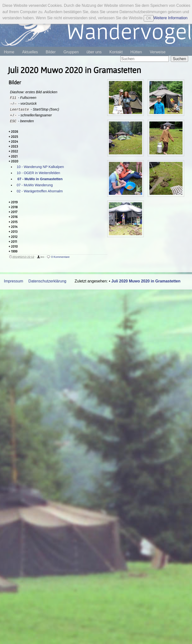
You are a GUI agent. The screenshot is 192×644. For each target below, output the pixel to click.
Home (9, 52)
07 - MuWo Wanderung (35, 185)
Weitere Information (170, 18)
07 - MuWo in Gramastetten (40, 179)
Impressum (14, 281)
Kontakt (116, 52)
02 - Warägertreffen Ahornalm (40, 191)
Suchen (179, 59)
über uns (94, 52)
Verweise (158, 52)
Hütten (136, 52)
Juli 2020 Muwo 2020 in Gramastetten (146, 281)
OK (149, 18)
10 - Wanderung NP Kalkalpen (40, 167)
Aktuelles (30, 52)
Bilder (51, 52)
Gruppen (71, 52)
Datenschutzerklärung (48, 281)
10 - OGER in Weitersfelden (38, 173)
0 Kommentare (60, 257)
